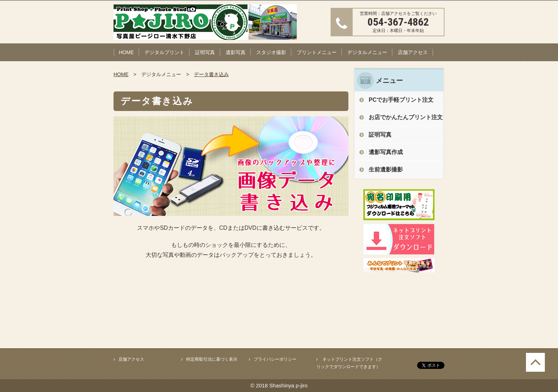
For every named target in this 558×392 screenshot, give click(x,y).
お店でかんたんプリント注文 (406, 117)
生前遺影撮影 (386, 169)
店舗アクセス (413, 52)
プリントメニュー (317, 52)
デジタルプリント (164, 52)
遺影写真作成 (386, 152)
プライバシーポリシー (275, 359)
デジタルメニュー (367, 52)
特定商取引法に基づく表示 (212, 359)
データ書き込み (211, 74)
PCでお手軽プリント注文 (401, 100)
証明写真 (205, 52)
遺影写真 (236, 52)
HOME (126, 52)
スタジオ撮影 (271, 52)
